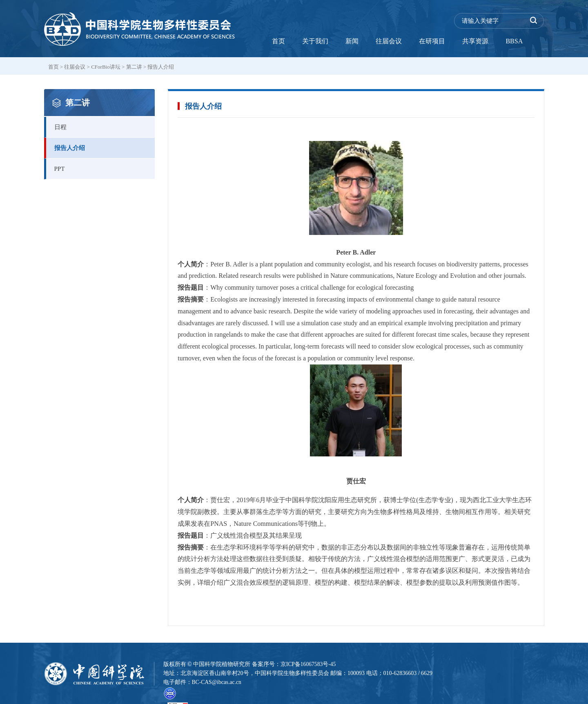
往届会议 (389, 41)
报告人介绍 (161, 67)
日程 (105, 124)
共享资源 (475, 41)
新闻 (352, 41)
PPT (105, 165)
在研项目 (432, 41)
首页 (278, 41)
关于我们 (315, 41)
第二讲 (134, 67)
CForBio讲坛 (106, 67)
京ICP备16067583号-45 (309, 664)
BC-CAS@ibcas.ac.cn (217, 682)
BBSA (514, 41)
